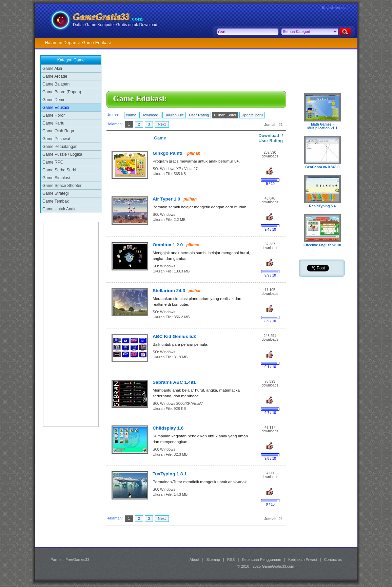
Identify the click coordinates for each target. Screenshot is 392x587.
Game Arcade (55, 76)
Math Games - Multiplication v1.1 (322, 126)
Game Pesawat (56, 139)
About (194, 560)
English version (335, 7)
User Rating (199, 115)
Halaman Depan (60, 43)
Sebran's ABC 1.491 (174, 382)
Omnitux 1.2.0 (168, 245)
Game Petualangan (60, 147)
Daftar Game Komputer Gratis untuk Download (115, 25)
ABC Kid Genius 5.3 (174, 336)
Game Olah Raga (58, 131)
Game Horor (54, 115)
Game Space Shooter (62, 186)
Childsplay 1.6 (168, 428)
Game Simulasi (56, 178)
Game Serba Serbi (59, 170)
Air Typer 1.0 (166, 199)
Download (150, 115)
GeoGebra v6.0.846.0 (322, 167)
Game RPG (53, 162)
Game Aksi (52, 69)
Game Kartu (53, 123)
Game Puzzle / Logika (62, 154)
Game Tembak (56, 201)
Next (162, 124)
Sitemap (213, 560)
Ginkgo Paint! (168, 153)
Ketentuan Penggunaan (261, 560)
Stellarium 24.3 (169, 291)
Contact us (333, 560)
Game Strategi (55, 193)
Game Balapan (56, 84)
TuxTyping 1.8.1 (170, 474)
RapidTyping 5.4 (322, 206)
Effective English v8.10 (322, 245)
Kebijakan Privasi (302, 560)
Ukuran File (174, 115)
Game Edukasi (56, 108)
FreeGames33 (77, 560)
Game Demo (54, 100)
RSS (231, 560)
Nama (131, 115)
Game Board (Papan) (62, 92)
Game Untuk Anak (59, 209)
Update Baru (252, 115)
